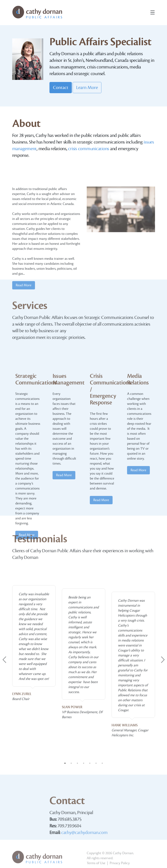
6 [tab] (96, 763)
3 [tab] (77, 763)
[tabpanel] (34, 705)
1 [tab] (65, 763)
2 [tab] (71, 763)
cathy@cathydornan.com (84, 854)
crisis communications (89, 153)
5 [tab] (90, 763)
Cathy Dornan (123, 863)
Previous (4, 660)
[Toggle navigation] (153, 12)
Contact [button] (61, 88)
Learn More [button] (87, 88)
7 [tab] (102, 763)
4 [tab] (84, 763)
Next (163, 660)
